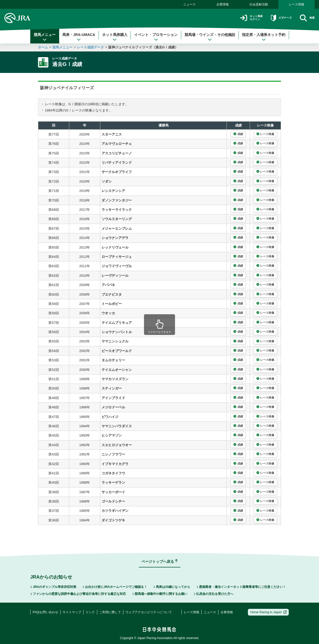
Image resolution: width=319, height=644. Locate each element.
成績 (238, 134)
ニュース (189, 4)
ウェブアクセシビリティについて (149, 612)
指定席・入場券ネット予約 (264, 37)
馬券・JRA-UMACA (79, 37)
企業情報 (223, 4)
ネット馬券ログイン (238, 18)
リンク (90, 612)
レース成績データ (90, 47)
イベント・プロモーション (156, 37)
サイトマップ (72, 612)
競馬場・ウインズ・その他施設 (210, 37)
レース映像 (265, 134)
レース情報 (297, 4)
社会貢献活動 (259, 4)
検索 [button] (306, 18)
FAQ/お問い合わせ (45, 612)
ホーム (43, 47)
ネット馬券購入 (115, 37)
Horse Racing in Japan (268, 612)
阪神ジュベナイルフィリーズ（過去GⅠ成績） (143, 47)
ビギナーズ (274, 18)
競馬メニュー (45, 37)
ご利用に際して (110, 612)
